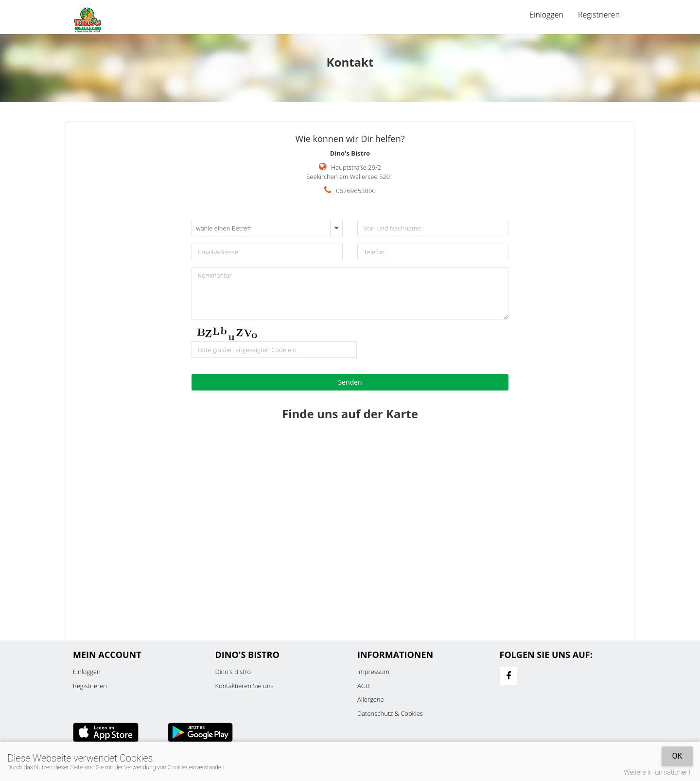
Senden (350, 382)
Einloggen (546, 15)
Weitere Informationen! (657, 772)
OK (677, 756)
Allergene (371, 699)
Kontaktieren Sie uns (245, 686)
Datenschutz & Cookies (390, 713)
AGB (363, 686)
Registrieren (599, 15)
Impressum (373, 672)
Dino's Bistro (233, 672)
